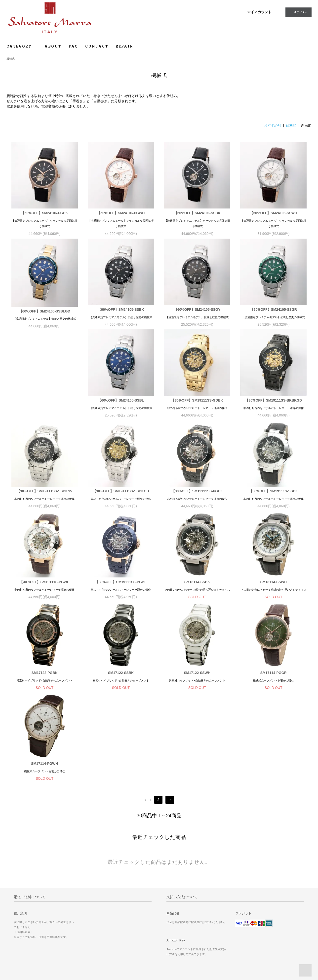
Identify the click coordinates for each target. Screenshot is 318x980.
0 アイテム (298, 12)
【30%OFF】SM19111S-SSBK (197, 493)
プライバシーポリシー (179, 944)
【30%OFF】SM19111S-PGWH (274, 493)
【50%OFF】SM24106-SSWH (273, 213)
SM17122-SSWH (121, 674)
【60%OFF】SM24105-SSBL (44, 402)
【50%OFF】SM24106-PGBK (45, 213)
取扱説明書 (269, 937)
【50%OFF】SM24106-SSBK (197, 213)
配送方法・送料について (180, 930)
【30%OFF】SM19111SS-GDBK (121, 402)
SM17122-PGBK (273, 584)
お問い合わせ (270, 930)
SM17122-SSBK (44, 674)
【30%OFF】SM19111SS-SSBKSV (273, 402)
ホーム (168, 916)
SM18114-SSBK (121, 584)
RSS (216, 923)
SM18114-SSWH (197, 584)
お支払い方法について (179, 923)
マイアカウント (259, 12)
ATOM (226, 923)
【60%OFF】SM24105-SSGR (274, 309)
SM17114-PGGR (197, 674)
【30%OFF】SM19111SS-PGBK (121, 493)
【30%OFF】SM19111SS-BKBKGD (197, 402)
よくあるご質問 (272, 923)
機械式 (11, 59)
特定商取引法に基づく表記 (181, 937)
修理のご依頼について (276, 916)
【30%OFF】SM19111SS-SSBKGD (45, 493)
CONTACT (97, 46)
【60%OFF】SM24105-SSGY (197, 309)
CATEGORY (22, 46)
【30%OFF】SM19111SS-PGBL (44, 584)
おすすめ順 (273, 125)
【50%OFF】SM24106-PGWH (121, 213)
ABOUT (53, 46)
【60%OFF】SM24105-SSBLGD (45, 311)
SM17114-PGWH (274, 674)
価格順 (291, 125)
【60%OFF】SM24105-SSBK (121, 309)
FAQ (73, 46)
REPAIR (124, 46)
